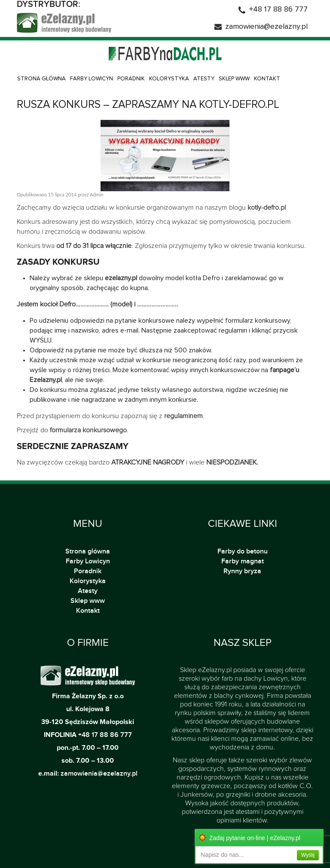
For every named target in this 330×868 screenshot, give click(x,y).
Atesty (204, 79)
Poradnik (131, 79)
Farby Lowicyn (92, 79)
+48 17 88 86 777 (278, 9)
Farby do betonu (243, 551)
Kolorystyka (169, 79)
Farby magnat (243, 561)
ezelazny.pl (121, 278)
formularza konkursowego (88, 430)
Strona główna (41, 79)
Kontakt (267, 79)
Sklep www (234, 79)
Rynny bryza (242, 571)
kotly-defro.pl (267, 208)
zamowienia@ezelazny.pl (266, 27)
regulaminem (183, 416)
